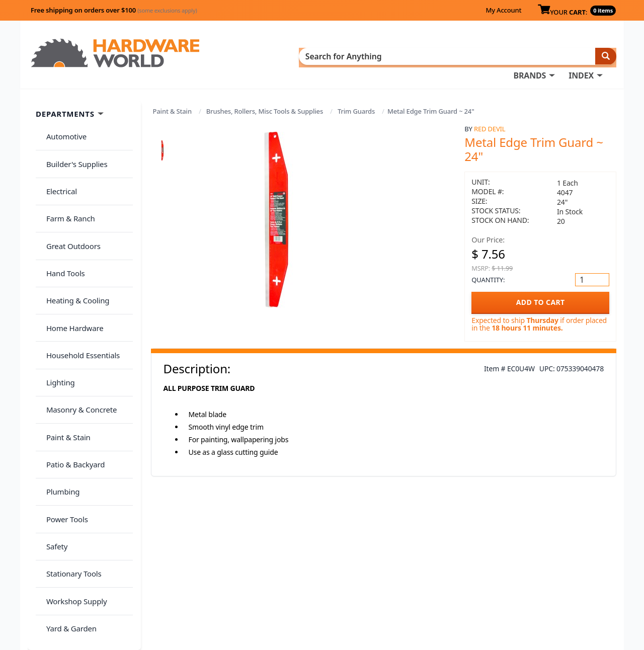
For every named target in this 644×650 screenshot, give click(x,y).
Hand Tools (61, 217)
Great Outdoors (69, 198)
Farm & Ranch (66, 178)
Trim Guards (356, 97)
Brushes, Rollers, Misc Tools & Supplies (265, 97)
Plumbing (58, 376)
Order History (340, 552)
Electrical (57, 158)
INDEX (370, 56)
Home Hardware (70, 257)
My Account (503, 10)
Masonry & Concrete (77, 317)
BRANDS (318, 56)
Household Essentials (78, 277)
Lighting (56, 297)
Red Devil (490, 114)
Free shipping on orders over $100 (114, 10)
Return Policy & (490, 566)
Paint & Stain (172, 97)
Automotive (62, 118)
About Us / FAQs (491, 552)
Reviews (477, 581)
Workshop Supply (72, 456)
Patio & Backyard (71, 357)
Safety (52, 416)
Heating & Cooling (73, 237)
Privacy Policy (545, 566)
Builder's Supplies (72, 138)
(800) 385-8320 (340, 595)
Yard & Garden (67, 476)
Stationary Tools (69, 436)
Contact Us (335, 581)
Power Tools (63, 396)
